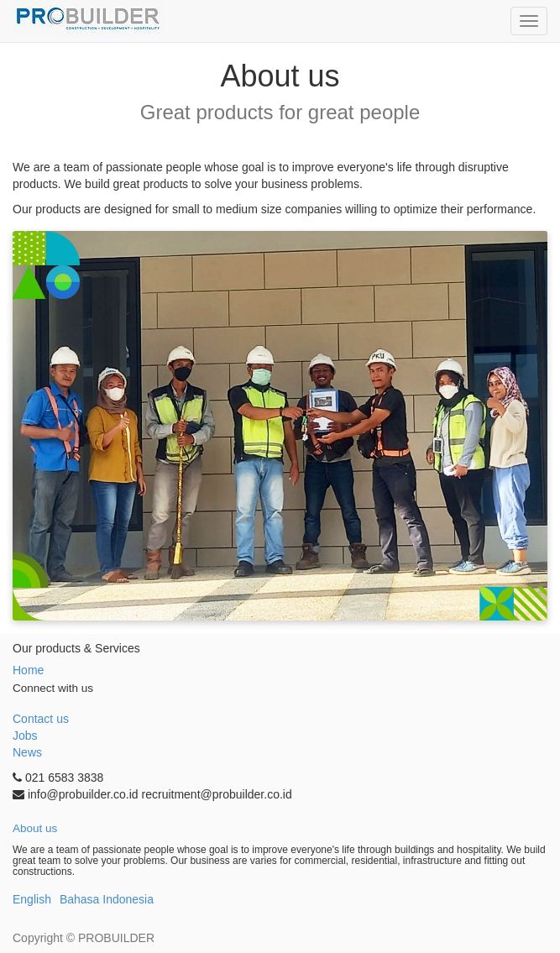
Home (28, 670)
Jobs (25, 736)
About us (35, 828)
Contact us (41, 719)
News (27, 752)
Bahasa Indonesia (107, 899)
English (32, 899)
